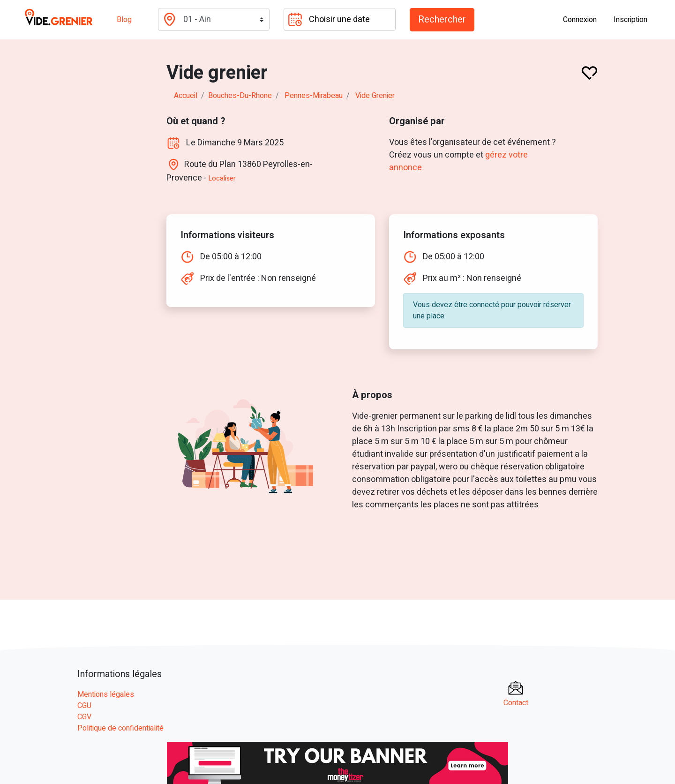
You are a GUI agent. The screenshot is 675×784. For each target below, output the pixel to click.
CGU (84, 706)
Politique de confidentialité (120, 728)
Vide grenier (375, 96)
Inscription (630, 20)
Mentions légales (106, 694)
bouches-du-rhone (240, 96)
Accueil (186, 96)
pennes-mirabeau (314, 96)
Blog (124, 20)
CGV (84, 717)
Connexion (580, 20)
